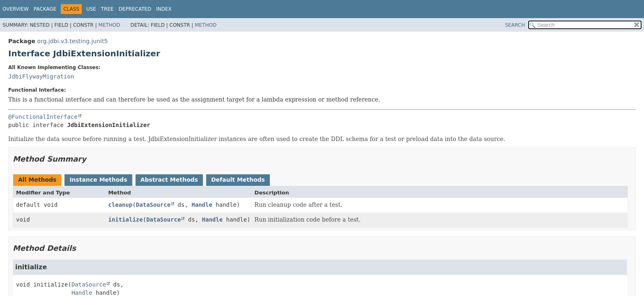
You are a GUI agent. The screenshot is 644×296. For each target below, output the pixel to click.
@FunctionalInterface (43, 117)
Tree (107, 9)
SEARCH (515, 25)
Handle (202, 205)
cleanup (120, 205)
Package (45, 9)
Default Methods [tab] (238, 180)
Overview (16, 9)
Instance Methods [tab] (98, 180)
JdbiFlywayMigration (41, 76)
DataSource (153, 205)
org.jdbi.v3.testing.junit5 (72, 41)
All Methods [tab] (37, 180)
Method (109, 25)
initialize (125, 220)
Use (91, 9)
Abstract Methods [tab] (169, 180)
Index (164, 9)
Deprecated (135, 9)
